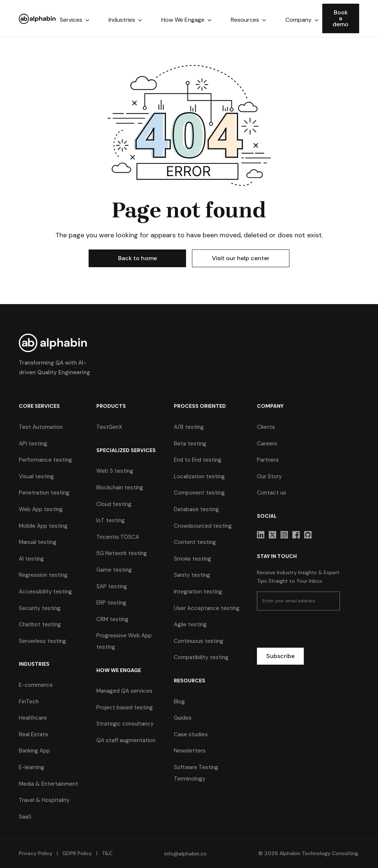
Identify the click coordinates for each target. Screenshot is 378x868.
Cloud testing (114, 504)
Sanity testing (192, 575)
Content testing (195, 542)
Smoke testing (193, 559)
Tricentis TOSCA (118, 537)
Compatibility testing (201, 657)
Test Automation (41, 427)
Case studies (191, 734)
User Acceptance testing (207, 608)
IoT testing (111, 520)
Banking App (34, 751)
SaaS (25, 817)
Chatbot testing (40, 624)
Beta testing (190, 444)
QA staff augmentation (126, 740)
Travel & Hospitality (44, 800)
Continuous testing (199, 641)
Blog (179, 702)
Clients (266, 427)
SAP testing (112, 586)
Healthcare (33, 718)
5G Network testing (122, 553)
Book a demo (341, 18)
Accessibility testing (45, 592)
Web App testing (41, 509)
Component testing (199, 493)
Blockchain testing (120, 488)
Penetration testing (44, 493)
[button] (75, 20)
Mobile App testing (43, 526)
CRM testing (112, 619)
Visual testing (36, 476)
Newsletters (190, 751)
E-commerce (36, 685)
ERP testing (111, 603)
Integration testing (198, 592)
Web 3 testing (115, 471)
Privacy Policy (36, 853)
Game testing (114, 570)
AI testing (31, 559)
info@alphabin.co (185, 854)
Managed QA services (124, 691)
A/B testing (189, 427)
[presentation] (313, 630)
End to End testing (198, 460)
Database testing (196, 509)
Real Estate (34, 734)
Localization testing (199, 476)
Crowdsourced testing (203, 526)
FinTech (29, 702)
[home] (37, 19)
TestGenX (109, 427)
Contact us (272, 493)
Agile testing (190, 624)
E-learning (32, 767)
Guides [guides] (183, 718)
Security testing (40, 608)
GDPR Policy (77, 853)
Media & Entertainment (49, 784)
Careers (267, 444)
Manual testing (38, 542)
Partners (268, 460)
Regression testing (43, 575)
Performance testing (45, 460)
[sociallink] (261, 535)
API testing (33, 444)
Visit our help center (241, 258)
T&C (106, 853)
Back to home (138, 258)
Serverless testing (42, 641)
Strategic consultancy (125, 724)
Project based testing (125, 707)
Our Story (269, 476)
